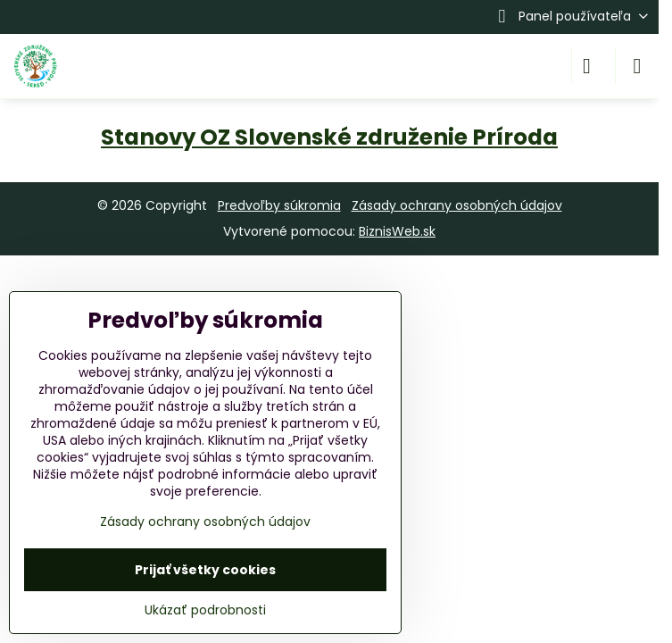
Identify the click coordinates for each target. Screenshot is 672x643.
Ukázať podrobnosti (205, 610)
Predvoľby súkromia (279, 205)
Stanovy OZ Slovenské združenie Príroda (329, 137)
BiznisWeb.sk (397, 231)
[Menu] (637, 66)
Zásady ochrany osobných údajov (457, 205)
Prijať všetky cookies (205, 570)
